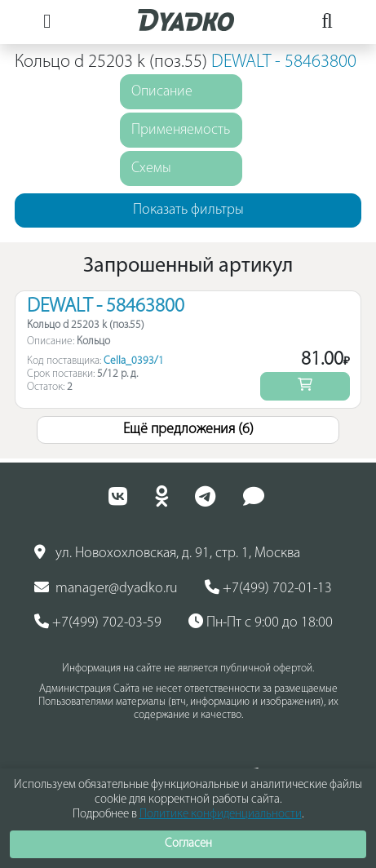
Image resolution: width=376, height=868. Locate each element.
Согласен (188, 844)
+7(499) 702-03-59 (98, 622)
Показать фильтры (188, 210)
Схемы (151, 168)
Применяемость (181, 130)
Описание (162, 92)
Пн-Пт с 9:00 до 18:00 (261, 622)
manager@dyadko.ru (106, 588)
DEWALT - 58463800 (284, 62)
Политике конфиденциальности (221, 815)
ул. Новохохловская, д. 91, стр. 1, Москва (167, 553)
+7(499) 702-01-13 (268, 588)
